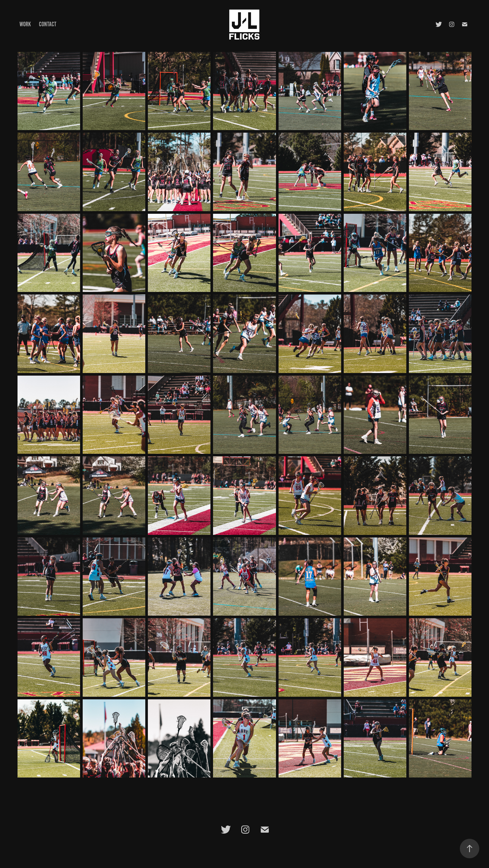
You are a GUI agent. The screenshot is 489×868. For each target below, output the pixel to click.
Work (25, 24)
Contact (48, 24)
